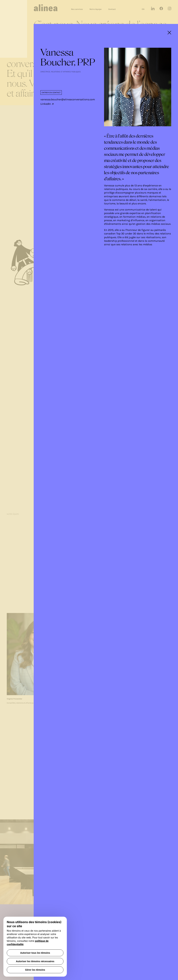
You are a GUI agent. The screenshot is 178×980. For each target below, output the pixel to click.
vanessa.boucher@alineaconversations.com (68, 99)
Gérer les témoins (35, 970)
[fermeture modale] (169, 33)
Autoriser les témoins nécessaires (35, 961)
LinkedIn (47, 104)
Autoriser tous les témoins (35, 953)
